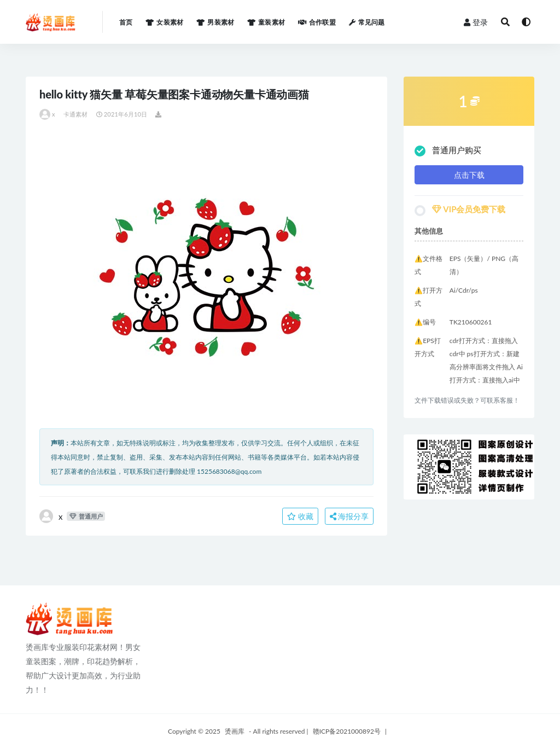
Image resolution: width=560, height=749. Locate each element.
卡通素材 (76, 114)
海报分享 (349, 516)
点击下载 (469, 175)
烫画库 (235, 731)
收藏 (300, 516)
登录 (476, 22)
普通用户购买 (448, 151)
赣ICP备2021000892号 (347, 731)
